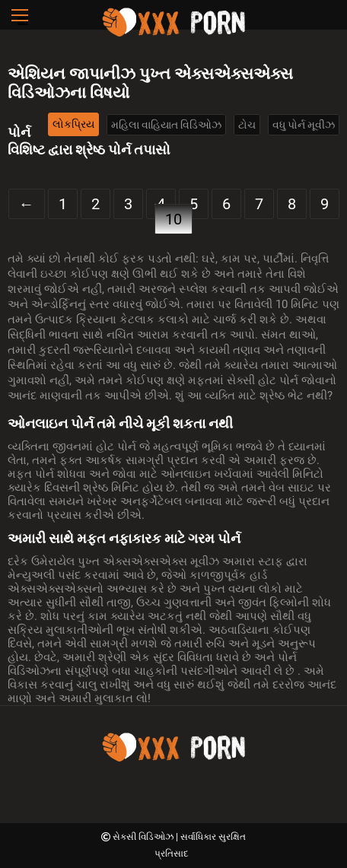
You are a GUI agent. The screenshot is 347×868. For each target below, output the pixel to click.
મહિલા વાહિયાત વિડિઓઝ (166, 125)
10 (173, 219)
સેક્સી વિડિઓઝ (144, 837)
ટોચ (247, 125)
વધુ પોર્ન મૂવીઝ (304, 125)
